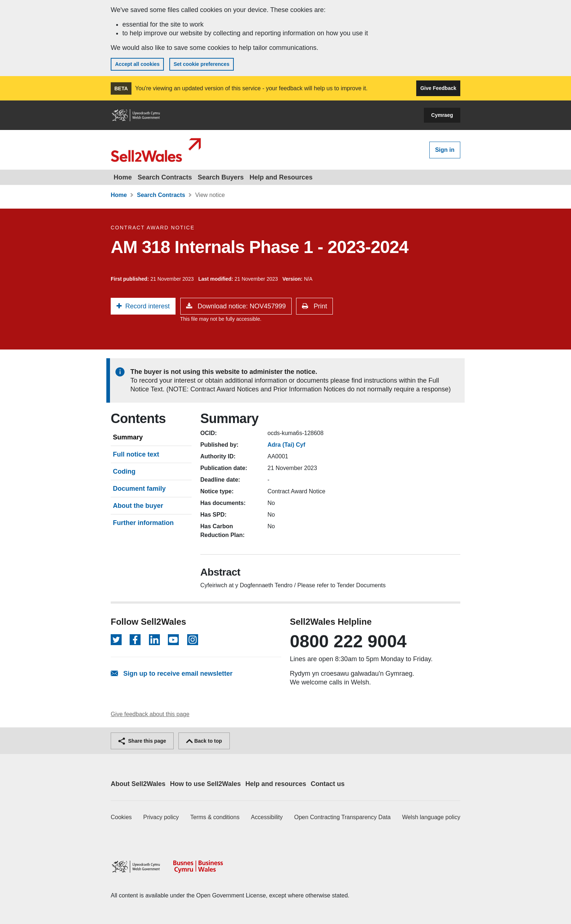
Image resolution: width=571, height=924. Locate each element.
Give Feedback (438, 88)
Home (123, 177)
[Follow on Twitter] (116, 640)
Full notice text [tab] (136, 454)
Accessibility (267, 817)
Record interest (147, 306)
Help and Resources (281, 177)
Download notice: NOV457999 (241, 306)
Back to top (204, 741)
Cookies (121, 817)
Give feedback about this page (150, 714)
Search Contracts (165, 177)
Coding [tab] (124, 471)
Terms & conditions (215, 817)
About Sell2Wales (138, 784)
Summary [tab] (128, 437)
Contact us (328, 784)
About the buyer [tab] (138, 506)
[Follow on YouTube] (173, 640)
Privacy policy (161, 817)
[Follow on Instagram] (193, 640)
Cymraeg (442, 115)
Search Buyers (221, 177)
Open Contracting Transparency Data (342, 817)
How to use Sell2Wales (205, 784)
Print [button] (319, 306)
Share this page (142, 741)
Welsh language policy (431, 817)
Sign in (445, 150)
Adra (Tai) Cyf (287, 445)
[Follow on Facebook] (135, 640)
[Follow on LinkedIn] (154, 640)
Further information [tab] (143, 523)
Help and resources (276, 784)
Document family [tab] (139, 489)
